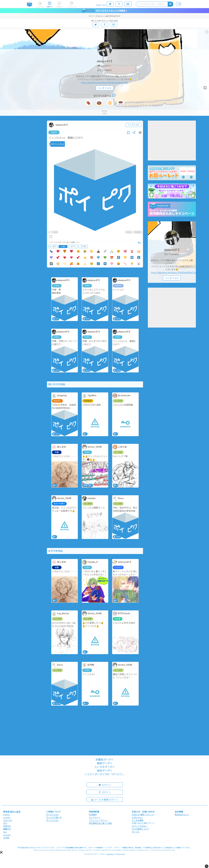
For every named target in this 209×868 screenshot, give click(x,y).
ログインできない (139, 826)
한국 (5, 823)
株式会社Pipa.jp (182, 815)
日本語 (6, 838)
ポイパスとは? (53, 820)
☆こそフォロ (105, 88)
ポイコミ (136, 832)
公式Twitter (137, 817)
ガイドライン (95, 817)
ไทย (5, 832)
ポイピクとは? (53, 815)
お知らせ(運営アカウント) (143, 815)
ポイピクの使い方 (54, 817)
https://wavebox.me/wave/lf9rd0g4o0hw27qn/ (104, 82)
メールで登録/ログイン (104, 799)
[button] (1, 852)
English (6, 815)
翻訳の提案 (15, 812)
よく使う (53, 246)
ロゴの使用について (140, 829)
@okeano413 (105, 66)
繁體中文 (7, 829)
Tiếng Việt (8, 820)
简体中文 (7, 826)
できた (54, 132)
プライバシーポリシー (98, 820)
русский (7, 835)
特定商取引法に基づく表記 (100, 823)
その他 (83, 246)
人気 (63, 246)
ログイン (105, 785)
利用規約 (93, 815)
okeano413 (105, 61)
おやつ (73, 246)
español (7, 817)
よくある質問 (138, 820)
